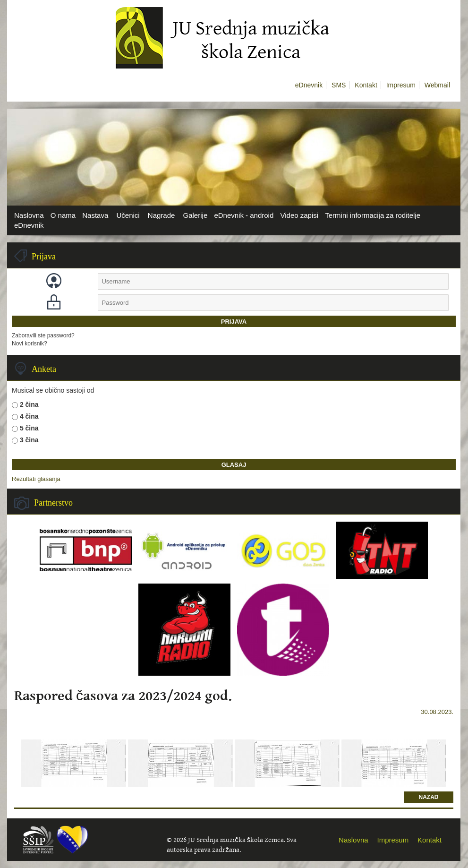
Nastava (95, 215)
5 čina (29, 428)
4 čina (29, 416)
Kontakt (366, 85)
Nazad (429, 797)
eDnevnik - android (244, 215)
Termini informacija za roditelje (373, 215)
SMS (339, 85)
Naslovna (29, 215)
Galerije (196, 215)
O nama (63, 215)
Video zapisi (299, 215)
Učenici (128, 215)
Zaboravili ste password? (43, 335)
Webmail (437, 85)
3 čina (29, 440)
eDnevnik (309, 85)
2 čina (29, 404)
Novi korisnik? (30, 344)
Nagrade (162, 215)
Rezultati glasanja (36, 479)
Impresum (401, 85)
